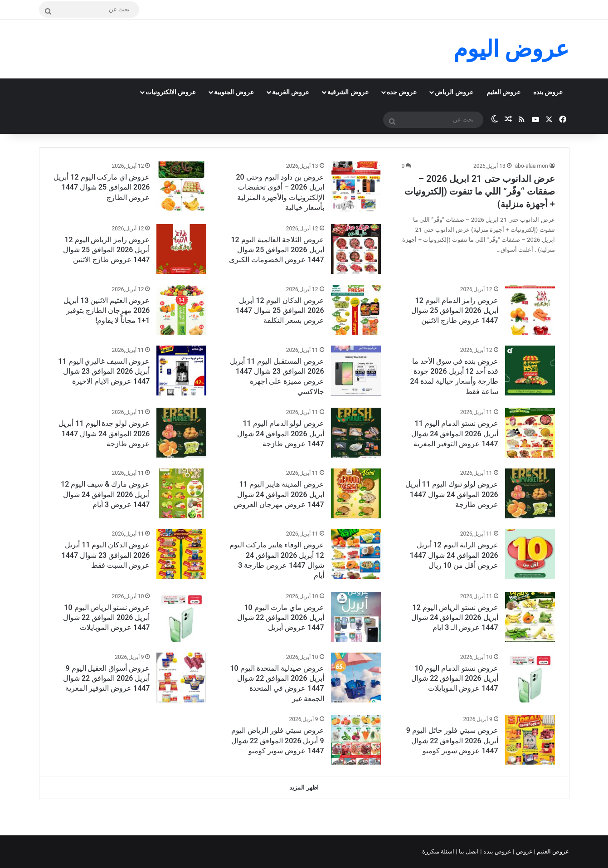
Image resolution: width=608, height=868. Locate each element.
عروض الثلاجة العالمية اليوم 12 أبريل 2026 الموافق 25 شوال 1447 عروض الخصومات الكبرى (276, 250)
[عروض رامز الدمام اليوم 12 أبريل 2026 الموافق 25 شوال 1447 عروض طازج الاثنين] (530, 310)
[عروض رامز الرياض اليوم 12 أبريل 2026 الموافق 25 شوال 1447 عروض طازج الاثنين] (181, 249)
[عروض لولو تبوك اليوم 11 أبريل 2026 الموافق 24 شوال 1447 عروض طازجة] (530, 493)
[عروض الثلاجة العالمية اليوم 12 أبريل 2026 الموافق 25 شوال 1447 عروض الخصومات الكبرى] (356, 249)
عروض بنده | (496, 851)
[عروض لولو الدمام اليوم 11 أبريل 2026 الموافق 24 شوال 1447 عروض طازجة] (356, 433)
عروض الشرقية (348, 92)
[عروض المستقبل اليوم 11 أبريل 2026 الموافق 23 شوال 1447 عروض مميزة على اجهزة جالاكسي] (356, 371)
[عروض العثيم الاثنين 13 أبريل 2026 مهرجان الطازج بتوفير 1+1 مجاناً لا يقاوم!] (181, 310)
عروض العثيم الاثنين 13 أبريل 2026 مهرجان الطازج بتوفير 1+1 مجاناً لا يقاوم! (107, 311)
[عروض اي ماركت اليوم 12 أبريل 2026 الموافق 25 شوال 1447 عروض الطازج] (181, 186)
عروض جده (402, 92)
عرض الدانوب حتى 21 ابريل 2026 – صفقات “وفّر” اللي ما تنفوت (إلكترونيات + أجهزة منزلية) (480, 191)
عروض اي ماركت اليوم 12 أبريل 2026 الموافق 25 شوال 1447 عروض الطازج (102, 187)
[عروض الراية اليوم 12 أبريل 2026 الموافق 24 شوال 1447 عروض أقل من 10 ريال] (530, 554)
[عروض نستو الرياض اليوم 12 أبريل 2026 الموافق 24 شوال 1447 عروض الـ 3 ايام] (530, 617)
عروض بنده (548, 92)
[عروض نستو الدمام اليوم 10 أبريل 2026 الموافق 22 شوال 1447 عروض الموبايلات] (530, 678)
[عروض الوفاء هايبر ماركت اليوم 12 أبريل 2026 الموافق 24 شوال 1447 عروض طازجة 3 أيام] (356, 554)
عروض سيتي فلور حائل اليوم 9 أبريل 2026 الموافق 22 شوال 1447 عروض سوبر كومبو (452, 741)
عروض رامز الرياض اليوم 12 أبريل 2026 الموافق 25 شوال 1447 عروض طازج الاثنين (106, 250)
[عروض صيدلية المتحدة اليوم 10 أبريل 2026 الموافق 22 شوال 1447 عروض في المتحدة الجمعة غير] (356, 678)
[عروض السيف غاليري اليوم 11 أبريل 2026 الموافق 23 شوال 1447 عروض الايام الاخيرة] (181, 371)
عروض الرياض (454, 92)
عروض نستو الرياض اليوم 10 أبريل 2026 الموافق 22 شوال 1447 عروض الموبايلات (106, 618)
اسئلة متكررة (439, 851)
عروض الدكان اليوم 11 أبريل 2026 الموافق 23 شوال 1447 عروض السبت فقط (106, 555)
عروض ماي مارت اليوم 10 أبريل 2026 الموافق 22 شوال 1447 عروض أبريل (280, 618)
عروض (524, 851)
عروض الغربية (291, 92)
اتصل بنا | (468, 851)
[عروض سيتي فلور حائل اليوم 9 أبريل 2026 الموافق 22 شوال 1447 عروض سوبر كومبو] (530, 740)
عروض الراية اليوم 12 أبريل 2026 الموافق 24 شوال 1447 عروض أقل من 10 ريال (454, 555)
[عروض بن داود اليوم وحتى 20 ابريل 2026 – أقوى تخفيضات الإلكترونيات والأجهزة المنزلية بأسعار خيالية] (356, 186)
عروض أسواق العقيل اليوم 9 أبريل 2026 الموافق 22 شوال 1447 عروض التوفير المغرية (106, 678)
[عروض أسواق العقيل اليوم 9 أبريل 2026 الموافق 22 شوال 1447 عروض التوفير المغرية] (181, 678)
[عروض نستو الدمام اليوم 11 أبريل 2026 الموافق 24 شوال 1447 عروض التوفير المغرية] (530, 433)
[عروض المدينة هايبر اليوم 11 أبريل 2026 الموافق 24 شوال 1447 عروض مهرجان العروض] (356, 493)
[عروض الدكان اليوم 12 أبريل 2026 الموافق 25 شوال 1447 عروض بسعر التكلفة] (356, 310)
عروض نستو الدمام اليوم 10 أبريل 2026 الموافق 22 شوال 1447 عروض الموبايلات (455, 678)
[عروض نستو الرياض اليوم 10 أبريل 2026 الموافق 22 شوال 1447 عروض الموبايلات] (181, 617)
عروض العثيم (503, 92)
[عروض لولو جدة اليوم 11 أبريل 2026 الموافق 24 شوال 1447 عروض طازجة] (181, 433)
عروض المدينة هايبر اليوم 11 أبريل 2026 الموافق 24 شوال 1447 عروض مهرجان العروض (279, 494)
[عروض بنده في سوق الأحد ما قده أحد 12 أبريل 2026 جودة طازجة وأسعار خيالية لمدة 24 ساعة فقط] (530, 371)
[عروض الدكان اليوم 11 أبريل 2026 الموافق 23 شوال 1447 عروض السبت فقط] (181, 554)
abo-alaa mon (532, 166)
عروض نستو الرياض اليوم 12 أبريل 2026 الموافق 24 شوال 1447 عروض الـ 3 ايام (455, 618)
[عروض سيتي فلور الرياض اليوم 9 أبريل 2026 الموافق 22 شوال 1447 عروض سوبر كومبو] (356, 740)
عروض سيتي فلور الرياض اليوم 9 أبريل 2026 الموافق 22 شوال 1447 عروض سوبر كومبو (278, 741)
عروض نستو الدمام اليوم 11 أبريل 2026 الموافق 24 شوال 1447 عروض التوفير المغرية (455, 434)
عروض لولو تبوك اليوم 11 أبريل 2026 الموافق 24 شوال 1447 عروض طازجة (452, 494)
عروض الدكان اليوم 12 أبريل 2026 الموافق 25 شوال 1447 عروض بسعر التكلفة (280, 311)
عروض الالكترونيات (171, 92)
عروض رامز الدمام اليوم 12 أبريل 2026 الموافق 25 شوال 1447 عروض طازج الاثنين (455, 311)
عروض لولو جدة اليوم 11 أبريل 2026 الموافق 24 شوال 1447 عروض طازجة (104, 434)
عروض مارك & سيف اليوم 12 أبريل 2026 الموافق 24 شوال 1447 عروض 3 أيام (105, 494)
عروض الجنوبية (234, 92)
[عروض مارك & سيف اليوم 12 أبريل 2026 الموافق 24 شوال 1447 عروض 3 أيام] (181, 493)
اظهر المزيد (304, 788)
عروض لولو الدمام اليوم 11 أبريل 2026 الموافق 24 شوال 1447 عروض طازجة (280, 434)
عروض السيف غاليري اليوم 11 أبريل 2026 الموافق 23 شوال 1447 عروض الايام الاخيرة (104, 371)
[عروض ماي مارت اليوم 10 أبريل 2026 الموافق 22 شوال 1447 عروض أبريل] (356, 617)
